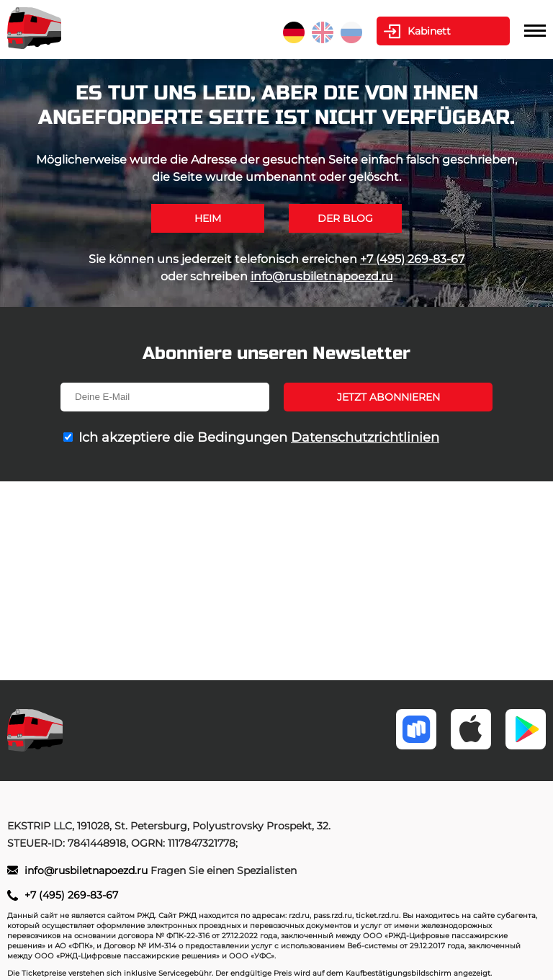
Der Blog (345, 218)
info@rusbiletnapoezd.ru (322, 276)
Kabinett (429, 31)
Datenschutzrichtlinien (365, 437)
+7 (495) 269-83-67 (412, 259)
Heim (208, 218)
